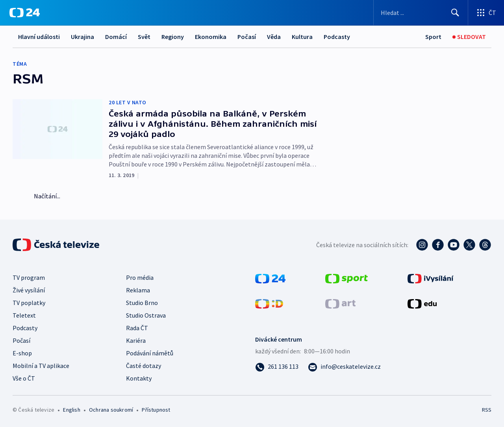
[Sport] (433, 37)
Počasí (247, 37)
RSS (487, 410)
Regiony (173, 37)
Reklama (138, 290)
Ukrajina (82, 37)
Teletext (24, 315)
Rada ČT (137, 328)
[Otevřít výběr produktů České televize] (486, 13)
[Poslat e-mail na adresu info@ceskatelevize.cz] (344, 366)
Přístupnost (156, 410)
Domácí (116, 37)
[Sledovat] (469, 37)
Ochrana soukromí (111, 410)
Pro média (140, 277)
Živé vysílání (29, 290)
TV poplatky (29, 303)
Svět (144, 37)
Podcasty (337, 37)
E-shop (22, 353)
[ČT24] (25, 13)
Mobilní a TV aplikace (41, 366)
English (71, 410)
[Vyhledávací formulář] (421, 13)
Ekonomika (211, 37)
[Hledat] (455, 13)
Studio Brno (142, 303)
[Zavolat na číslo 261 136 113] (277, 366)
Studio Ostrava (146, 315)
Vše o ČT (24, 378)
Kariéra (136, 340)
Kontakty (139, 378)
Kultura (302, 37)
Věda (274, 37)
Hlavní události (39, 37)
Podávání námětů (150, 353)
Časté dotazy (144, 366)
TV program (29, 277)
